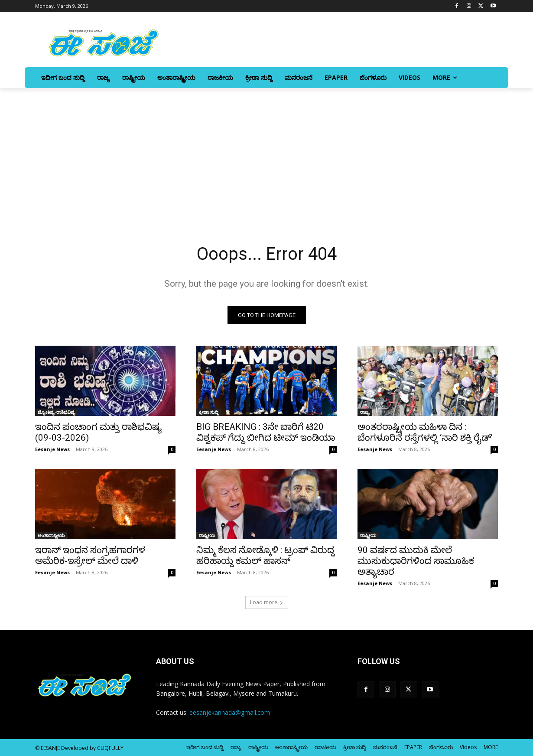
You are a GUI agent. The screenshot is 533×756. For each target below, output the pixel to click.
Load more (267, 602)
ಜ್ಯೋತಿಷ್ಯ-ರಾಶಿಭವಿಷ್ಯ (57, 412)
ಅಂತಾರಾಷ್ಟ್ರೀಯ (51, 535)
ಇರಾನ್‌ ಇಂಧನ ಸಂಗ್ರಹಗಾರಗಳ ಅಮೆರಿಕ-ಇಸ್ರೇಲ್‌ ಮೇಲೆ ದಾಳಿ (90, 555)
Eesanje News (52, 449)
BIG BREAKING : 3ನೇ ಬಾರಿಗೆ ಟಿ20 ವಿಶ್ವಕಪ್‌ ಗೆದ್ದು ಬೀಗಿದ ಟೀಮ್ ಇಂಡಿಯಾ (266, 432)
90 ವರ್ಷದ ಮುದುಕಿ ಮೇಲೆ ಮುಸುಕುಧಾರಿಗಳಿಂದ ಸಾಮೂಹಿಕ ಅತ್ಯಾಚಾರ (416, 561)
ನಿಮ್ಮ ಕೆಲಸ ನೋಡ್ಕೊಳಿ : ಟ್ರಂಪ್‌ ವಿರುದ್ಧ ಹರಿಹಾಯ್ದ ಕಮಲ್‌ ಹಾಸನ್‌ (265, 555)
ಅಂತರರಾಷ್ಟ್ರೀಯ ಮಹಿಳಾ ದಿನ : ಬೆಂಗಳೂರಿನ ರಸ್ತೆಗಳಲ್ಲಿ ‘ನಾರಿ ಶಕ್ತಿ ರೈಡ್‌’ (425, 432)
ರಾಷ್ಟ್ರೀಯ (207, 535)
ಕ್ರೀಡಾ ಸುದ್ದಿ (209, 412)
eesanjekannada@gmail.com (230, 712)
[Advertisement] (266, 153)
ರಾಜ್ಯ (365, 412)
